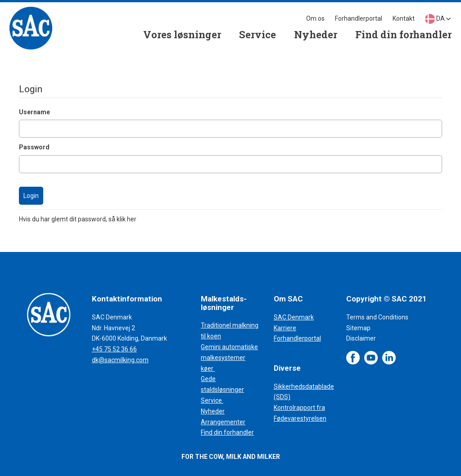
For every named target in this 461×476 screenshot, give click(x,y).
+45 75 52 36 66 (114, 349)
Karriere (285, 328)
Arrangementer (223, 422)
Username (34, 112)
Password (34, 147)
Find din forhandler (227, 432)
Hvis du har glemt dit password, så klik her (78, 219)
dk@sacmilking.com (120, 360)
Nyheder (213, 411)
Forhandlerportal (297, 338)
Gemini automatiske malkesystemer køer (229, 358)
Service (212, 400)
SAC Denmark (294, 317)
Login (31, 196)
